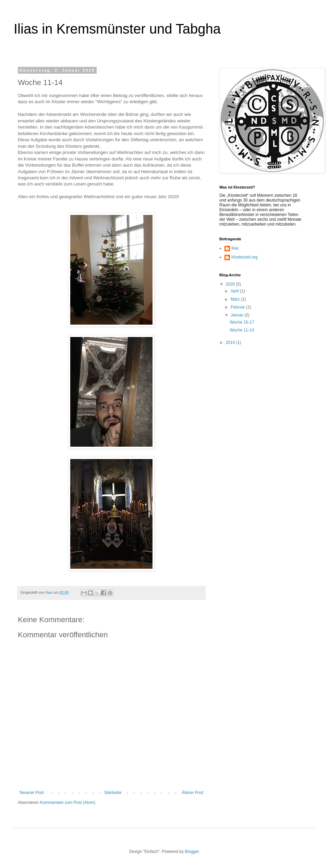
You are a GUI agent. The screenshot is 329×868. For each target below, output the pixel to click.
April (235, 291)
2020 (231, 284)
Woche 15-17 (242, 322)
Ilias (235, 248)
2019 (231, 342)
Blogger (192, 852)
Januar (237, 315)
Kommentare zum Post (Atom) (68, 803)
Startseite (113, 793)
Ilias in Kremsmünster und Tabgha (117, 29)
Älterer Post (192, 793)
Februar (238, 307)
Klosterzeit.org (245, 257)
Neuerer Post (32, 793)
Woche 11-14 (242, 330)
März (236, 299)
